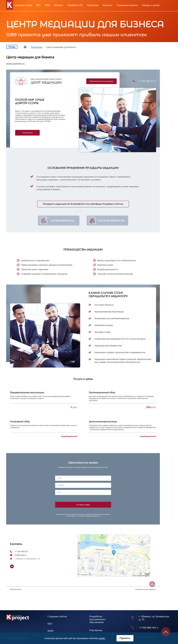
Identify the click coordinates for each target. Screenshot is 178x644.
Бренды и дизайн (151, 5)
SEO (38, 5)
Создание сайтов (24, 5)
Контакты (108, 5)
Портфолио (93, 5)
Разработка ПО (75, 5)
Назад (12, 47)
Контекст (59, 5)
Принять (125, 638)
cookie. (102, 638)
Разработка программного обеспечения (98, 619)
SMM (47, 5)
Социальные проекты (127, 5)
